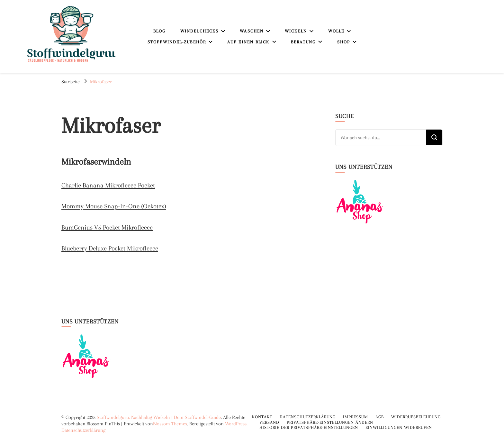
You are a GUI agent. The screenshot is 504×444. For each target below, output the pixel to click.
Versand (269, 422)
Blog (159, 31)
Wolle (336, 31)
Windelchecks (199, 31)
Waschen (252, 31)
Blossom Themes (170, 424)
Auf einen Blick (248, 42)
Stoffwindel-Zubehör (177, 42)
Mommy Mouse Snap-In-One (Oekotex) (114, 206)
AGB (380, 417)
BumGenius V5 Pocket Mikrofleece (107, 227)
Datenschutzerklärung (83, 430)
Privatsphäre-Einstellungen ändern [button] (330, 422)
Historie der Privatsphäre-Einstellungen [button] (309, 427)
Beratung (303, 42)
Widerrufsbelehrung (416, 417)
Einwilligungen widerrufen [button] (399, 427)
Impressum (355, 417)
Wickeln (296, 31)
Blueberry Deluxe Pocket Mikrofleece (110, 248)
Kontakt (262, 417)
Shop (344, 42)
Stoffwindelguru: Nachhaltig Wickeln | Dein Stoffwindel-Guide (159, 417)
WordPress (236, 424)
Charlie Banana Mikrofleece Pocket (108, 185)
